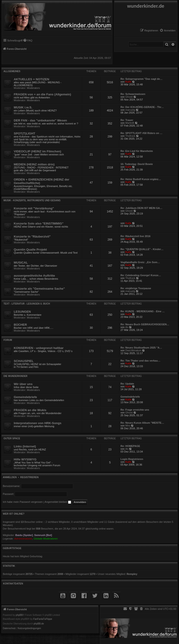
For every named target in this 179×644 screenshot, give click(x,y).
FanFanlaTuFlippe (43, 619)
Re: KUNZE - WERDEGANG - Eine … (143, 311)
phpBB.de (39, 624)
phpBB (19, 615)
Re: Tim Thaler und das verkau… (140, 361)
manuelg (130, 110)
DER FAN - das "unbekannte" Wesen (40, 120)
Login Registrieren (132, 459)
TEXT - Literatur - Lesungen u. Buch (27, 304)
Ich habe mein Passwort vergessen (23, 502)
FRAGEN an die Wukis (30, 410)
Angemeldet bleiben (58, 502)
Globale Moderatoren (46, 539)
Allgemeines (12, 71)
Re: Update (127, 384)
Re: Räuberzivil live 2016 (135, 236)
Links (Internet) (25, 446)
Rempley (132, 574)
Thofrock (130, 136)
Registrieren (29, 477)
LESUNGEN (22, 312)
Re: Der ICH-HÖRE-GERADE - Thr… (142, 107)
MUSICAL (21, 263)
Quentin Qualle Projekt (30, 250)
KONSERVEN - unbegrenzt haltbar (39, 348)
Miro (128, 426)
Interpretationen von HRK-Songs (38, 423)
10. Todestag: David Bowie (137, 164)
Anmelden (10, 477)
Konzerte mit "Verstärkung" (34, 208)
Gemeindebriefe (25, 397)
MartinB (130, 123)
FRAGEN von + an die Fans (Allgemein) (42, 94)
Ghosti (129, 97)
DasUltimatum (133, 350)
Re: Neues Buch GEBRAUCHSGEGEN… (145, 324)
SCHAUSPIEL (24, 361)
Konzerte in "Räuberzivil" (32, 236)
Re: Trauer (127, 120)
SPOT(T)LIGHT (24, 133)
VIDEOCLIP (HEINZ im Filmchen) (37, 151)
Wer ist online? (14, 514)
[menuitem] (168, 30)
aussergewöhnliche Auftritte (34, 276)
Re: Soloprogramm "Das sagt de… (141, 79)
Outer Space (12, 438)
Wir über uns (23, 384)
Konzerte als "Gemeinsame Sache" (39, 289)
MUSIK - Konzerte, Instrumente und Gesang (32, 200)
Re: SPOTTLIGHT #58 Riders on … (141, 133)
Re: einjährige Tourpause (136, 288)
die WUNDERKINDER (15, 376)
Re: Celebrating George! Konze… (141, 275)
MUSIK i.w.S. (23, 107)
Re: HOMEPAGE (130, 446)
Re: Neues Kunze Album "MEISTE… (142, 423)
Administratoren (23, 539)
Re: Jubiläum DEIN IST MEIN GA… (141, 208)
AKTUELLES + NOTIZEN (31, 79)
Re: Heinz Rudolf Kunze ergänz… (141, 179)
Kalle (128, 82)
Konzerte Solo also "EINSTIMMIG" (39, 223)
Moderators (33, 88)
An (127, 327)
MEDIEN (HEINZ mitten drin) (34, 164)
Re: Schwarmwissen (133, 94)
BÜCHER (20, 325)
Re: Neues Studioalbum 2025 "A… (141, 348)
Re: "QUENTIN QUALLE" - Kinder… (142, 249)
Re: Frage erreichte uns (135, 410)
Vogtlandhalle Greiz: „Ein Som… (140, 262)
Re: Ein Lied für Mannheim (137, 151)
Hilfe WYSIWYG (25, 459)
